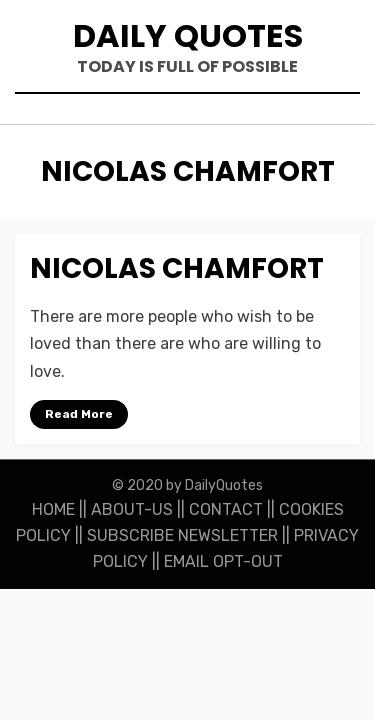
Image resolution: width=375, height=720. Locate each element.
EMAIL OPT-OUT (223, 561)
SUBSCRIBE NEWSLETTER (182, 535)
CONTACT (226, 509)
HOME (53, 509)
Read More (79, 414)
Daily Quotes (188, 35)
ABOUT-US (132, 509)
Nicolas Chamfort (177, 268)
